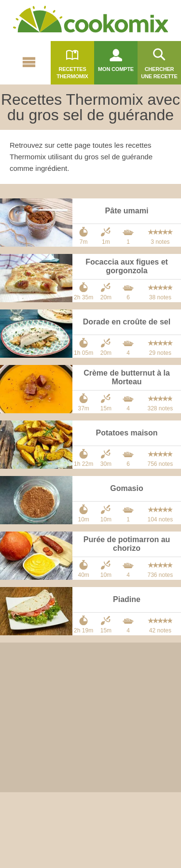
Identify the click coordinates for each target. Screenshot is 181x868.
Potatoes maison (126, 433)
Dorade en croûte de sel (127, 322)
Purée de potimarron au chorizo (127, 544)
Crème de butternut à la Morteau (127, 377)
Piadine (127, 599)
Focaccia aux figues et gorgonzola (127, 266)
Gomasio (126, 488)
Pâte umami (127, 211)
